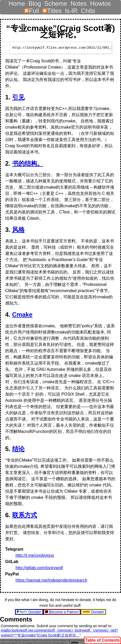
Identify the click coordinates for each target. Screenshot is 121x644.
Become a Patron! (62, 612)
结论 (18, 449)
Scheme (56, 2)
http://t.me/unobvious (35, 555)
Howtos (101, 2)
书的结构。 (28, 163)
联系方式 (25, 515)
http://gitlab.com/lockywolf (39, 568)
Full (32, 10)
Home (17, 2)
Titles (52, 10)
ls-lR (71, 10)
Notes (79, 2)
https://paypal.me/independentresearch (51, 580)
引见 (18, 97)
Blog (35, 2)
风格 (18, 230)
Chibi (88, 10)
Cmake (22, 314)
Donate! (30, 612)
